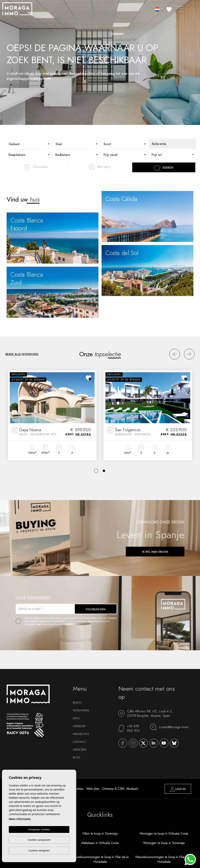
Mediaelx (132, 789)
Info (76, 718)
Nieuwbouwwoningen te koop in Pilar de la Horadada (100, 859)
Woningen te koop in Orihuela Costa (164, 834)
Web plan (93, 789)
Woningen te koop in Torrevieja (164, 843)
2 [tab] (104, 471)
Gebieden (80, 750)
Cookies (78, 789)
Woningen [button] (81, 710)
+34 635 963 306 (129, 728)
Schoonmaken (36, 167)
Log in (178, 789)
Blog (77, 757)
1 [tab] (96, 471)
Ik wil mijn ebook (155, 552)
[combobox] (29, 144)
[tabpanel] (52, 415)
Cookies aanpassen (39, 840)
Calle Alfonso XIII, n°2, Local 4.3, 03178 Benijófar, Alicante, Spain (146, 713)
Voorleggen (96, 609)
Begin (77, 703)
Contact (80, 742)
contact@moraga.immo (169, 727)
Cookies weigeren (39, 850)
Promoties (81, 734)
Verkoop (79, 726)
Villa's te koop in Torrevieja (100, 834)
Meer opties (100, 167)
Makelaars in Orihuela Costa (100, 843)
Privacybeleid (59, 621)
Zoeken (164, 168)
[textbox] (31, 144)
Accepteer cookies (39, 829)
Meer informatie (20, 819)
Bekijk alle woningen (22, 354)
